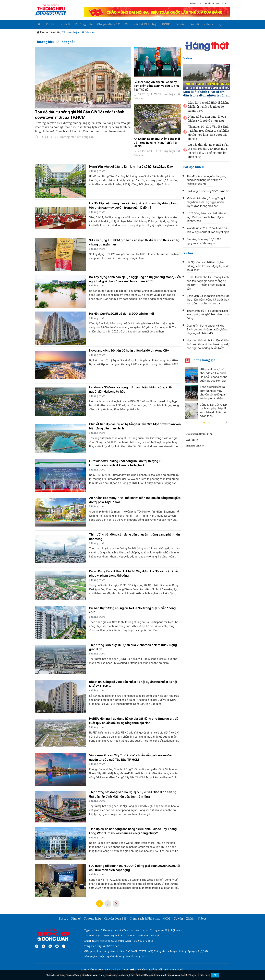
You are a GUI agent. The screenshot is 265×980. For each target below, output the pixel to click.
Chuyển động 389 (106, 24)
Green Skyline (199, 433)
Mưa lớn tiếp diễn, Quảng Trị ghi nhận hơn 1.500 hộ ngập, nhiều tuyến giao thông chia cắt (206, 201)
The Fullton (192, 439)
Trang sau (116, 903)
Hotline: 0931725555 (217, 3)
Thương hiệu (81, 24)
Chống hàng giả (203, 359)
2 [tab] (209, 422)
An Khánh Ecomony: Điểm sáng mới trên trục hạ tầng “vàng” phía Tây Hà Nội (157, 142)
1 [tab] (204, 422)
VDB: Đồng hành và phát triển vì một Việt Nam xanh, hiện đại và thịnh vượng (206, 216)
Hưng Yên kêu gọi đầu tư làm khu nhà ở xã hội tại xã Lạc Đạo (131, 166)
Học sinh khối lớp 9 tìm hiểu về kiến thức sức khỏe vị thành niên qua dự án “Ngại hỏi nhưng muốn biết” (208, 344)
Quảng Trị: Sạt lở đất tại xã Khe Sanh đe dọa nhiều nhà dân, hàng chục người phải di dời (207, 329)
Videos (201, 24)
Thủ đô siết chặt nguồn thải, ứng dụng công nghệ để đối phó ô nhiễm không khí (206, 179)
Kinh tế (63, 24)
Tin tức (49, 24)
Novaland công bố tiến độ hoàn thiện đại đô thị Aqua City (129, 350)
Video (188, 57)
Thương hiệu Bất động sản (79, 32)
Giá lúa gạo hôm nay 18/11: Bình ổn (208, 190)
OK (215, 975)
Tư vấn (174, 24)
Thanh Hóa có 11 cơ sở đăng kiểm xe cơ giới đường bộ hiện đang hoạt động (208, 314)
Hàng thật (196, 3)
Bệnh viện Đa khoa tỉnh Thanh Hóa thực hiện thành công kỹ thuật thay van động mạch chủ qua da (208, 299)
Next (226, 421)
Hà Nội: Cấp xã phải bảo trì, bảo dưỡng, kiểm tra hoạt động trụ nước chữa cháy (208, 265)
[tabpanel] (207, 393)
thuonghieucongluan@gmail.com (112, 940)
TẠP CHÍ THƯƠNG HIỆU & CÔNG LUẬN (131, 969)
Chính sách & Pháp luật (137, 24)
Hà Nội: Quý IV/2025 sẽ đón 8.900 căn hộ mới (121, 313)
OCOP (161, 24)
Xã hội (188, 24)
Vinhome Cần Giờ (195, 445)
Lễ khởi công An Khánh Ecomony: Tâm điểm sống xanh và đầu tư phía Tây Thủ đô (157, 85)
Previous (187, 421)
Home (42, 32)
